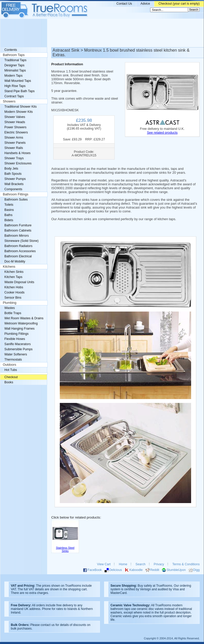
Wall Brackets (14, 184)
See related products (162, 133)
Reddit (155, 570)
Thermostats (13, 360)
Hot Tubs (11, 370)
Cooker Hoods (14, 292)
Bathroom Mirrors (17, 236)
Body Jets (11, 169)
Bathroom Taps (14, 55)
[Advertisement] (102, 33)
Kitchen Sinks (14, 272)
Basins (9, 210)
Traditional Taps (15, 60)
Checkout (11, 377)
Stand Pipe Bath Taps (19, 91)
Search (141, 564)
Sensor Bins (13, 298)
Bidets (9, 220)
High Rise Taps (15, 86)
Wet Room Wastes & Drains (24, 318)
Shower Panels (15, 143)
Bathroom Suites (16, 200)
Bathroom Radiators (18, 246)
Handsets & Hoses (17, 153)
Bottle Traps (13, 313)
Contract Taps (14, 96)
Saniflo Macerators (18, 344)
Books (9, 382)
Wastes (10, 308)
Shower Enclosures (18, 163)
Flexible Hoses (15, 339)
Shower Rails (14, 148)
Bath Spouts (13, 174)
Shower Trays (14, 158)
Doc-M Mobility (15, 261)
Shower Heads (15, 122)
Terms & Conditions (186, 564)
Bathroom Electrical (18, 256)
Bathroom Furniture (18, 225)
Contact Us (124, 4)
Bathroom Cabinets (18, 230)
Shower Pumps (15, 179)
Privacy (159, 564)
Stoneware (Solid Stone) (22, 241)
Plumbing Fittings (16, 334)
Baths (8, 215)
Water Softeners (16, 354)
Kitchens (9, 267)
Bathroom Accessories (20, 251)
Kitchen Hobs (14, 287)
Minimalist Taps (15, 70)
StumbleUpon (176, 570)
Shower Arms (14, 138)
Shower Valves (15, 117)
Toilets (9, 205)
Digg (196, 570)
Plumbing (10, 303)
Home (123, 564)
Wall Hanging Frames (19, 329)
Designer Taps (14, 65)
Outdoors (10, 365)
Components (13, 189)
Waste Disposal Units (19, 282)
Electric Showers (16, 132)
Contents (11, 50)
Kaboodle (136, 570)
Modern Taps (14, 76)
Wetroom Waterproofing (21, 323)
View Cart (104, 564)
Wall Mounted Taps (18, 81)
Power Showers (15, 127)
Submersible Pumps (18, 349)
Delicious (116, 570)
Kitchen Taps (13, 277)
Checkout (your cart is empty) (179, 4)
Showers (9, 101)
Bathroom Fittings (16, 194)
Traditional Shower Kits (20, 107)
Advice (145, 4)
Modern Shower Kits (19, 112)
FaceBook (95, 570)
